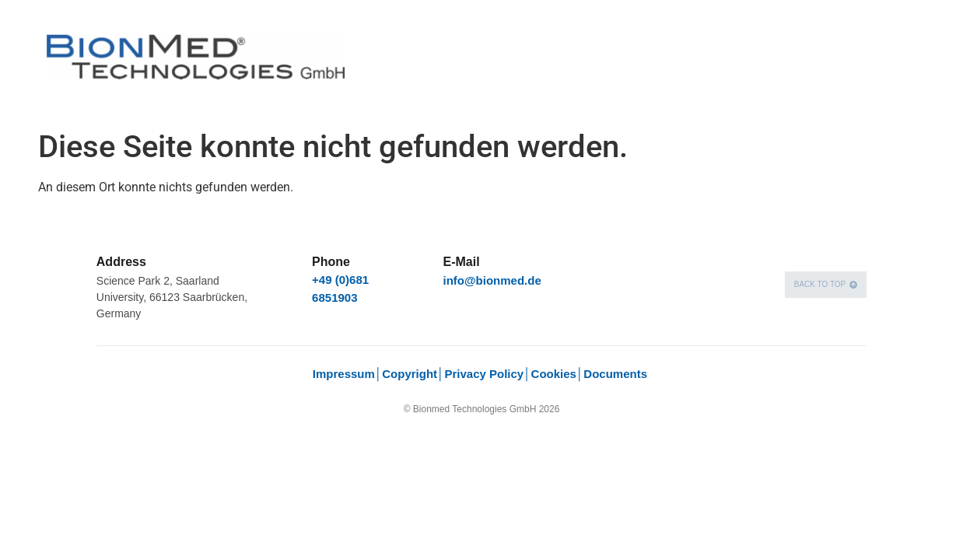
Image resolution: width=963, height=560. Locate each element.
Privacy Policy (484, 374)
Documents (617, 374)
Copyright (410, 374)
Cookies (554, 374)
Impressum (344, 374)
